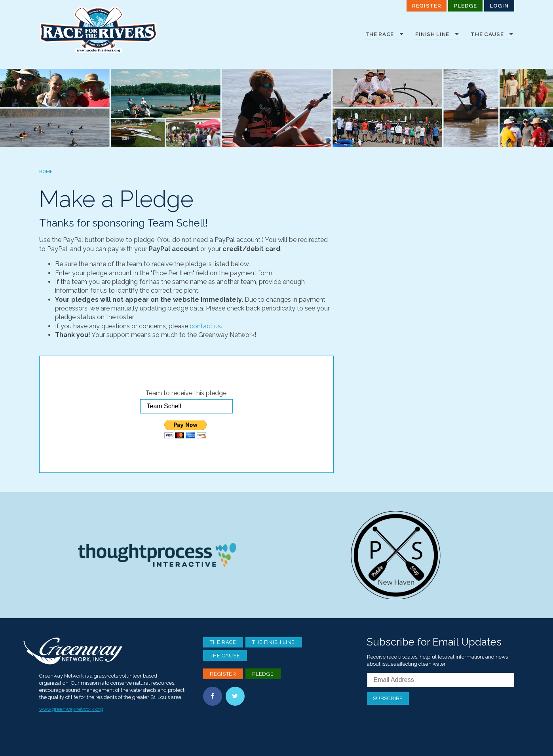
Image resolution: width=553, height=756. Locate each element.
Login (499, 6)
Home (46, 171)
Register (427, 6)
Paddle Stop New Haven (396, 555)
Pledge (466, 6)
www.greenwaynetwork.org (71, 709)
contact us (205, 326)
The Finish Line (274, 642)
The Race (223, 642)
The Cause (225, 656)
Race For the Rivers (99, 30)
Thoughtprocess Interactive (157, 555)
